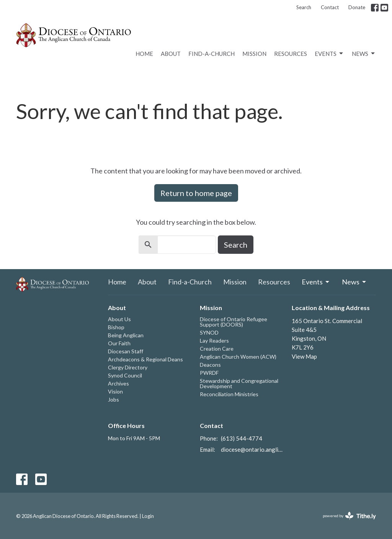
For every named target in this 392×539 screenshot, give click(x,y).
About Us (119, 319)
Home (144, 54)
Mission (254, 54)
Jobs (114, 399)
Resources (291, 54)
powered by (349, 516)
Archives (118, 383)
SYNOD (209, 332)
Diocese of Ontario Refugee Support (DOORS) (234, 322)
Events (329, 54)
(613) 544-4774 (242, 438)
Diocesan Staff (126, 351)
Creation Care (217, 349)
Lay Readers (214, 341)
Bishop (116, 327)
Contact (330, 7)
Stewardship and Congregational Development (239, 383)
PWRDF (209, 373)
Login (148, 516)
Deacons (210, 365)
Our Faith (119, 343)
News (364, 54)
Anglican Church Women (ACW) (238, 357)
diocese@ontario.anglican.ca (252, 449)
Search (304, 7)
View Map (304, 356)
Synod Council (125, 375)
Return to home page (196, 193)
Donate (357, 7)
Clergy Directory (128, 367)
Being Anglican (126, 335)
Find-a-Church (212, 54)
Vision (115, 391)
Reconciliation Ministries (229, 394)
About (171, 54)
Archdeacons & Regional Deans (145, 359)
